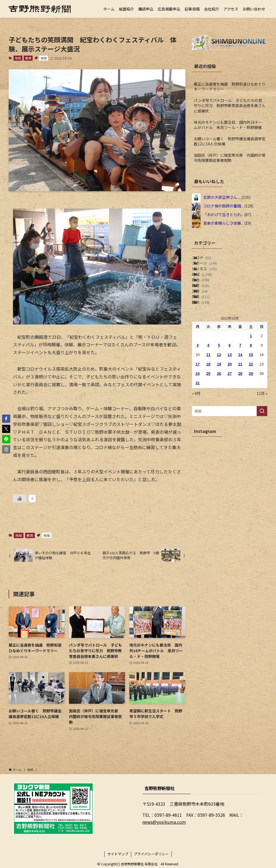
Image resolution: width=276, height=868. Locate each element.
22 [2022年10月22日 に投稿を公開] (251, 415)
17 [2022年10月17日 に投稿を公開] (198, 415)
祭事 (207, 339)
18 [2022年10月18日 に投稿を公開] (208, 415)
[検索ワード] (230, 462)
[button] (6, 419)
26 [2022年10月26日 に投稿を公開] (219, 425)
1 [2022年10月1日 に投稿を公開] (251, 387)
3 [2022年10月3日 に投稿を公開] (198, 396)
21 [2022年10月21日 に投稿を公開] (240, 415)
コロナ (208, 260)
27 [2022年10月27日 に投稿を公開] (230, 425)
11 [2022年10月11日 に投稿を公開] (208, 406)
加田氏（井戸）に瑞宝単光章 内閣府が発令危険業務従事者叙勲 (230, 158)
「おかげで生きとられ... (223, 214)
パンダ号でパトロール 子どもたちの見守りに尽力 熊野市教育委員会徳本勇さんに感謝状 (230, 106)
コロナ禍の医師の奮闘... (223, 206)
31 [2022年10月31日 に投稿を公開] (198, 434)
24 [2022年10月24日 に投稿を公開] (198, 425)
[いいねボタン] (20, 498)
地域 (18, 58)
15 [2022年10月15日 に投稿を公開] (251, 406)
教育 (28, 58)
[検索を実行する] (262, 462)
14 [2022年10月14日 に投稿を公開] (240, 406)
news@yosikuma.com (164, 822)
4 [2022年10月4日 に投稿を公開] (208, 396)
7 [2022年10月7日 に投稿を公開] (240, 396)
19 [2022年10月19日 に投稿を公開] (219, 415)
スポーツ (211, 272)
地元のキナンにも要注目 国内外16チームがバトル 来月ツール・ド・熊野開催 (228, 125)
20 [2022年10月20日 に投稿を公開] (230, 415)
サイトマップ (118, 854)
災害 (206, 328)
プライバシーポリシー (151, 854)
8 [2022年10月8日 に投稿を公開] (251, 396)
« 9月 (196, 444)
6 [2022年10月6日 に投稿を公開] (230, 396)
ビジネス (211, 283)
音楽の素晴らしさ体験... (223, 223)
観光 (207, 350)
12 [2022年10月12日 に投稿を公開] (219, 406)
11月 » (262, 444)
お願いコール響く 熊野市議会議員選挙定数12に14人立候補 (230, 141)
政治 (207, 305)
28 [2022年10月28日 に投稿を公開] (240, 425)
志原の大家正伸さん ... (222, 197)
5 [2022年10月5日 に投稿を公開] (219, 396)
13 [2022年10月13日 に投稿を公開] (230, 406)
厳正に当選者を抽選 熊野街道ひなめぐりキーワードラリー (230, 87)
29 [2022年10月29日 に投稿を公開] (251, 425)
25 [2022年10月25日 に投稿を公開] (208, 425)
